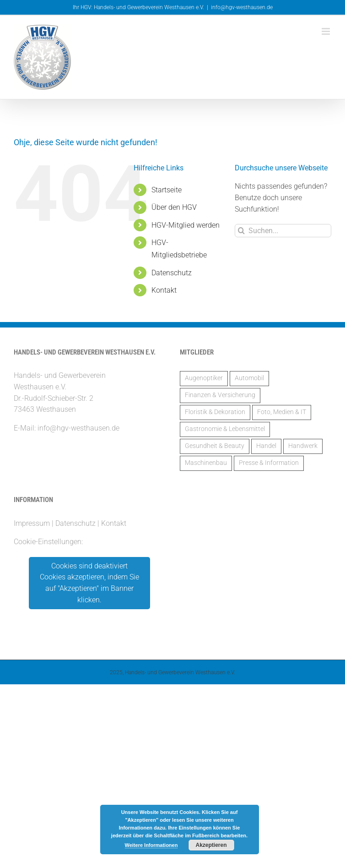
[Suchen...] (283, 231)
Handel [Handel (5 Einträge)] (266, 446)
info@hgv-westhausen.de (242, 7)
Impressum (32, 523)
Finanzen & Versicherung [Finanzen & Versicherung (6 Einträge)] (220, 395)
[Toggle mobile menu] (326, 31)
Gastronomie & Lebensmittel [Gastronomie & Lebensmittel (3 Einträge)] (225, 429)
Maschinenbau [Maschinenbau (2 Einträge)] (206, 463)
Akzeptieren (211, 845)
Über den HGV (174, 207)
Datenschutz (172, 273)
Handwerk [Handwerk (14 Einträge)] (303, 446)
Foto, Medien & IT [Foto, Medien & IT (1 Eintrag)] (282, 412)
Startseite (167, 190)
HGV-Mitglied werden (186, 225)
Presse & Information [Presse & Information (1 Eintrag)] (269, 463)
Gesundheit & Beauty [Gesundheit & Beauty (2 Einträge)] (215, 446)
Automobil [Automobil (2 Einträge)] (249, 378)
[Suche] (241, 231)
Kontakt (164, 290)
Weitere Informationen (151, 845)
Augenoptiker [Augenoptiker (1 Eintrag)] (204, 378)
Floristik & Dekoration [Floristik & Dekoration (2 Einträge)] (215, 412)
